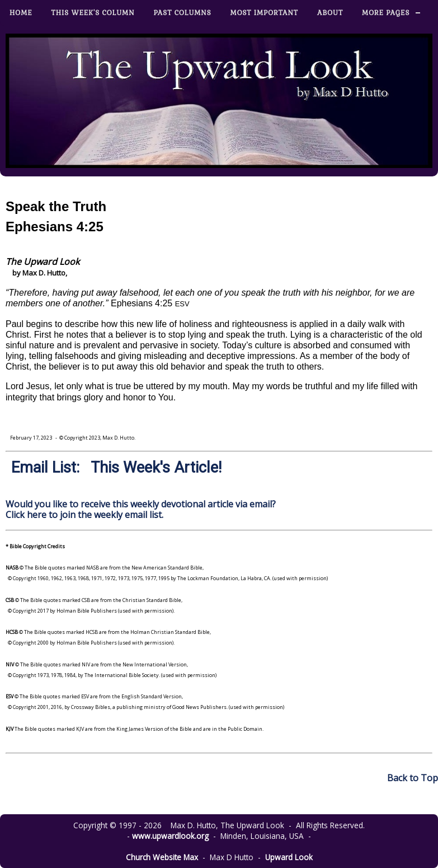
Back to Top (413, 778)
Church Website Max (162, 857)
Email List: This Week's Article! (116, 468)
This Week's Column (93, 13)
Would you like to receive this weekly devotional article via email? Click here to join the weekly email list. (141, 509)
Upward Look (289, 857)
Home (21, 13)
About (330, 13)
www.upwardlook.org (170, 836)
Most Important (264, 13)
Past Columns (183, 13)
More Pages (386, 13)
